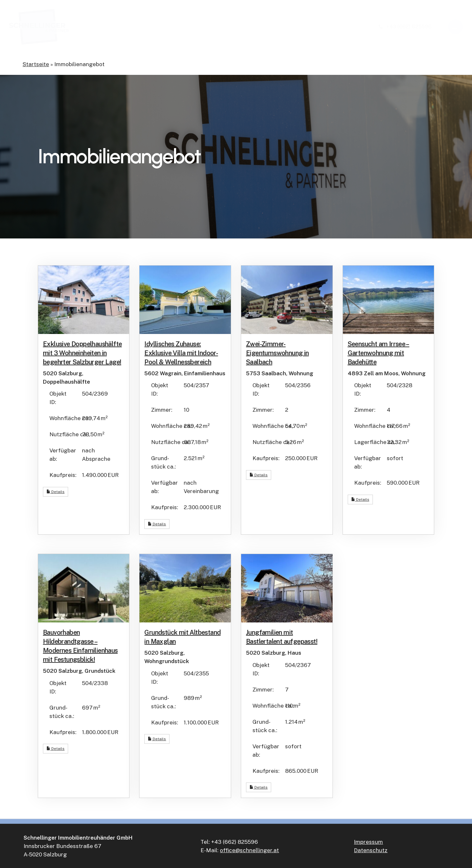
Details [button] (56, 492)
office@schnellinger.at (249, 850)
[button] (456, 27)
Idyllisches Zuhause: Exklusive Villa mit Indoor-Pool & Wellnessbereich (181, 353)
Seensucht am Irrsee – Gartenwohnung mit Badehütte (379, 353)
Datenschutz (371, 850)
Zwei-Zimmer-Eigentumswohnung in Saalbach (277, 353)
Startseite (36, 64)
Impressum (368, 842)
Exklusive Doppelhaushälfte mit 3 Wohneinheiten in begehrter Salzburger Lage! (82, 353)
